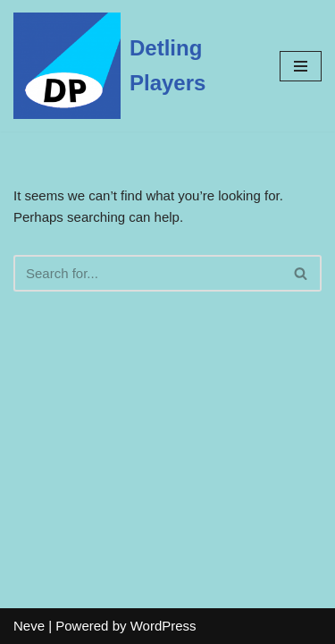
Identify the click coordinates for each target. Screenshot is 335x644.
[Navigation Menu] (301, 66)
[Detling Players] (133, 66)
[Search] (147, 273)
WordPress (163, 626)
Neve (29, 626)
